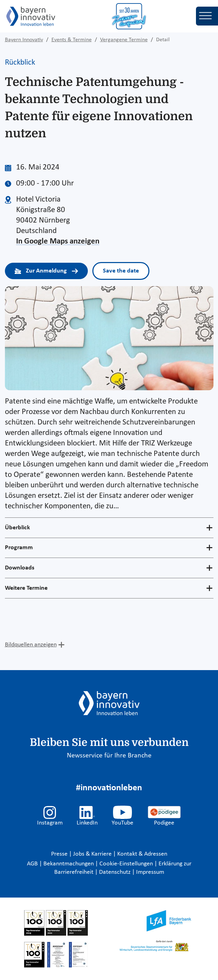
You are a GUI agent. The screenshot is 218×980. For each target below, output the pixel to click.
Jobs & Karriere (93, 854)
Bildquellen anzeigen (31, 645)
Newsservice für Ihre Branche (109, 756)
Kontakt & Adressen (142, 854)
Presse (60, 854)
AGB (33, 864)
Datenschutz (115, 872)
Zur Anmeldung (47, 271)
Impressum (150, 872)
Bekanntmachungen (69, 864)
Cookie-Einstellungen (126, 864)
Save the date (121, 271)
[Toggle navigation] (207, 16)
